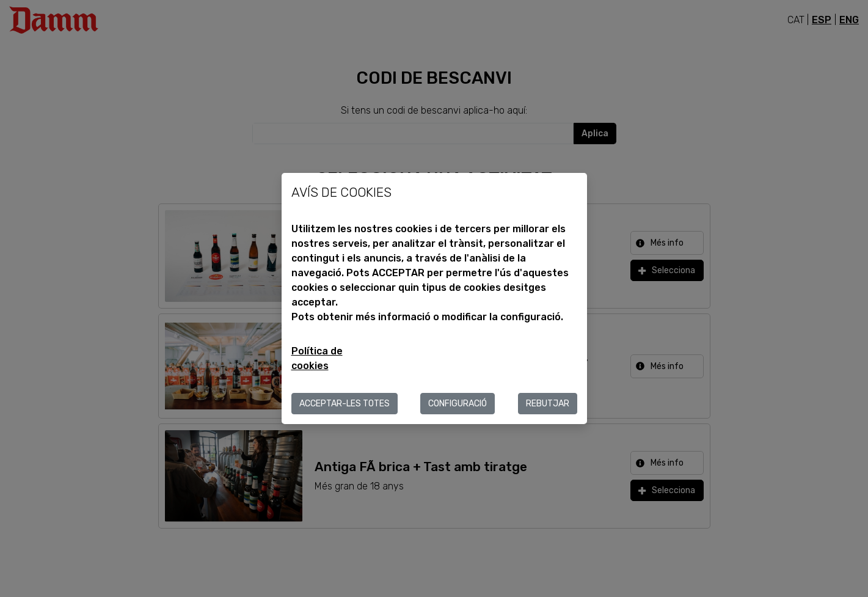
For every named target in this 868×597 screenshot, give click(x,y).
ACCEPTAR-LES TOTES (345, 404)
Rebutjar (548, 404)
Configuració (458, 404)
